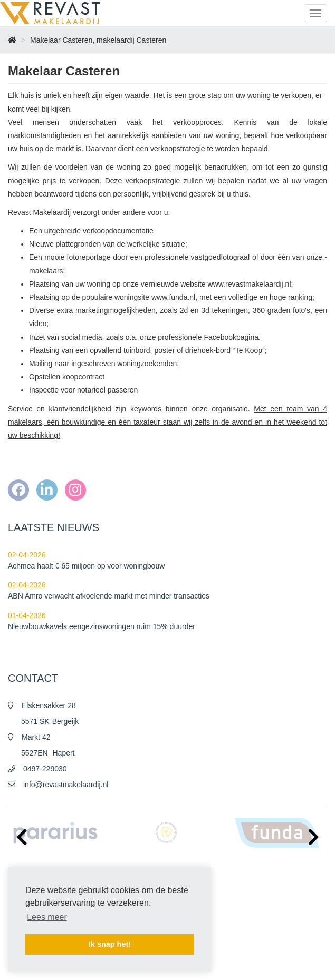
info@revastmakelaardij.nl (66, 785)
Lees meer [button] (47, 917)
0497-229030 (45, 769)
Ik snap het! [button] (110, 944)
